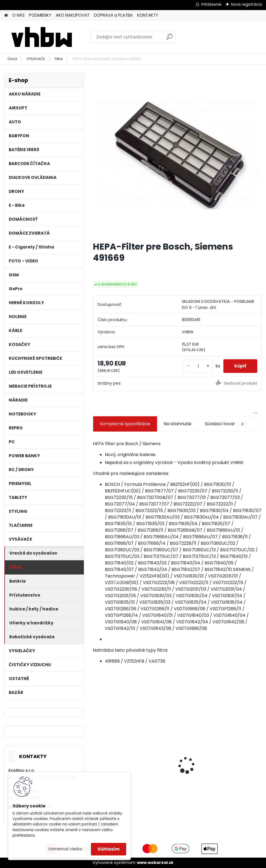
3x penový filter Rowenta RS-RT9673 (118, 749)
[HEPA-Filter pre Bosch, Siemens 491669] (178, 155)
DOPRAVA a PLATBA (113, 15)
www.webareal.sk (155, 863)
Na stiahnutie (178, 424)
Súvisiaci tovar (226, 424)
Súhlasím (109, 849)
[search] (169, 39)
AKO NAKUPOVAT (73, 15)
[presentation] (96, 756)
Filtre (59, 59)
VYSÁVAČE (36, 59)
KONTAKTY (148, 15)
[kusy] (198, 366)
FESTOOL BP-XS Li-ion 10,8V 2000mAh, (177, 755)
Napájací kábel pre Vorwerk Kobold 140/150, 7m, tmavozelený (232, 757)
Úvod (12, 59)
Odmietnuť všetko (65, 849)
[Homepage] (6, 15)
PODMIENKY (40, 15)
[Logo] (42, 37)
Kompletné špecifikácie (125, 424)
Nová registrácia (246, 4)
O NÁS (18, 15)
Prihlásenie (211, 4)
